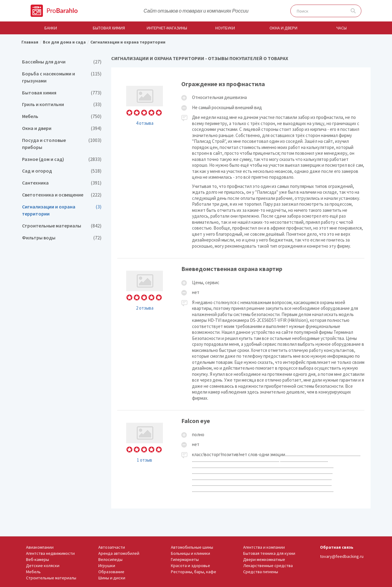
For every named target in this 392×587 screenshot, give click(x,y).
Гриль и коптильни (62, 104)
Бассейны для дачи (62, 62)
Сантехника (62, 183)
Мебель (62, 116)
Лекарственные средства (268, 566)
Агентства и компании (264, 547)
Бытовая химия (109, 28)
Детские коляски (43, 566)
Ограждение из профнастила (241, 166)
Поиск (353, 11)
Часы (341, 28)
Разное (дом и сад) (62, 159)
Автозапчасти (112, 547)
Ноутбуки (225, 28)
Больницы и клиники (190, 553)
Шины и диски (112, 578)
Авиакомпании (40, 547)
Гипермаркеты (185, 559)
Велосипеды (110, 559)
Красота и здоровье (190, 566)
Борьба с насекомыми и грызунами (62, 77)
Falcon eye (241, 456)
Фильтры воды (62, 238)
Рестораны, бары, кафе (194, 572)
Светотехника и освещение (62, 195)
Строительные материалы (62, 226)
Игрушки (107, 566)
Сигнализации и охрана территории (62, 210)
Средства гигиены (261, 572)
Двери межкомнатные (264, 559)
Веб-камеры (38, 559)
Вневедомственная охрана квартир (241, 334)
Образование (111, 572)
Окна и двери (283, 28)
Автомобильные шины (192, 547)
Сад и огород (62, 171)
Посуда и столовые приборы (62, 144)
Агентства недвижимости (50, 553)
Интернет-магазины (167, 28)
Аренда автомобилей (119, 553)
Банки (51, 28)
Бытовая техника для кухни (269, 553)
